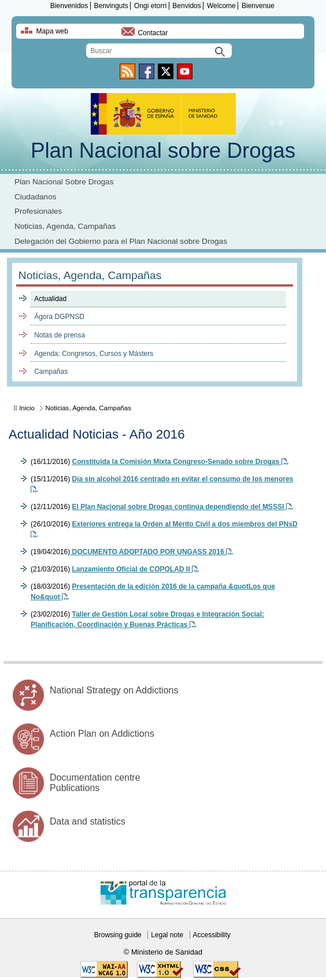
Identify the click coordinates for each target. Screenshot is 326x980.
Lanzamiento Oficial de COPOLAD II (135, 569)
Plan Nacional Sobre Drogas (64, 182)
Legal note (167, 935)
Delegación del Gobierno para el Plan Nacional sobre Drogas (121, 241)
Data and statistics (88, 821)
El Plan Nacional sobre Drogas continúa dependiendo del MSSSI (182, 507)
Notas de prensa (60, 335)
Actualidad (50, 299)
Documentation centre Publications (95, 783)
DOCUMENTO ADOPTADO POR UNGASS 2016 (151, 552)
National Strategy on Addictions (114, 690)
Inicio (27, 408)
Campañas (51, 372)
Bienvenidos (69, 6)
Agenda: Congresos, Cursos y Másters (94, 354)
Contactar (153, 33)
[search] (159, 51)
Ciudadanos (36, 197)
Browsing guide (118, 935)
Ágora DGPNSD (59, 317)
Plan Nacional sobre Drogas (163, 151)
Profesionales (38, 211)
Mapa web (52, 31)
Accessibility (212, 935)
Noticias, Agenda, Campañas (65, 226)
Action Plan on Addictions (102, 734)
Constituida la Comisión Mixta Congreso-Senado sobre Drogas (180, 462)
